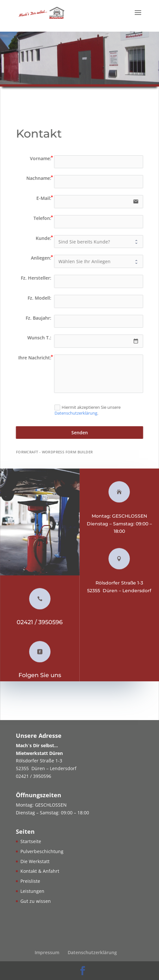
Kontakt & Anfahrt (40, 871)
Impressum (47, 952)
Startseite (31, 841)
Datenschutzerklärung (77, 413)
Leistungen (32, 891)
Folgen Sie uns (41, 675)
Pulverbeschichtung (42, 851)
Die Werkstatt (35, 861)
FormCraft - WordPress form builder (56, 452)
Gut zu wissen (36, 901)
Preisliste (30, 881)
